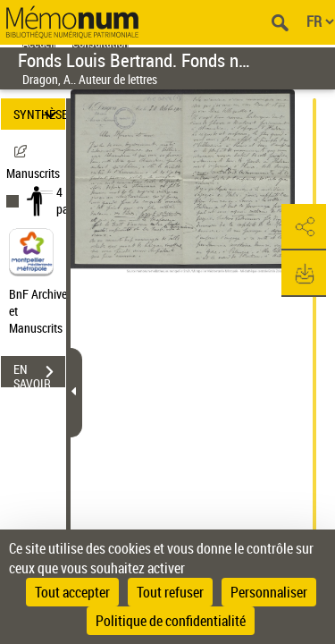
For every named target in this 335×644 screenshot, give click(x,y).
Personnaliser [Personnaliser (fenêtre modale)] (269, 592)
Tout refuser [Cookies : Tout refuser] (170, 592)
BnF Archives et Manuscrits (43, 311)
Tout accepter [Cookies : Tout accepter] (72, 592)
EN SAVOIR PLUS (39, 374)
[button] (304, 227)
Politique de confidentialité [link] (171, 621)
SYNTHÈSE (39, 114)
